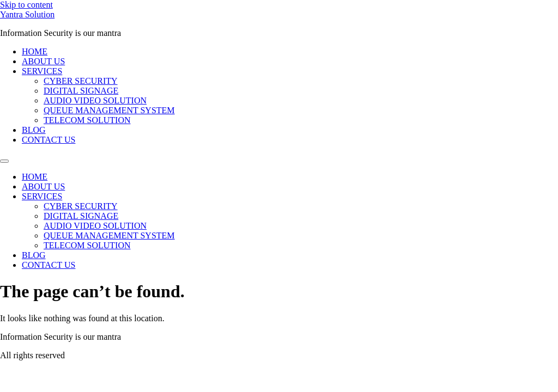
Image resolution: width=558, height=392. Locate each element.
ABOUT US (43, 61)
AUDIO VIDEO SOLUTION (95, 100)
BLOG (34, 130)
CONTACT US (48, 140)
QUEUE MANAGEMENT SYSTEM (109, 110)
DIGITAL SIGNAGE (81, 91)
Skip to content (26, 5)
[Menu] (4, 161)
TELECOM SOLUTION (87, 120)
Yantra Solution (27, 14)
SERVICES (42, 71)
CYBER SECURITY (81, 81)
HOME (35, 51)
